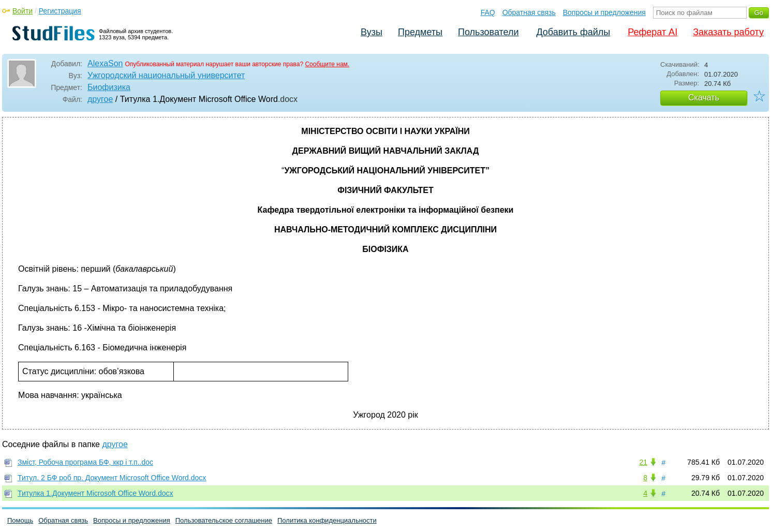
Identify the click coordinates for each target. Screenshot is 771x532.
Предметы (420, 32)
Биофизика (109, 87)
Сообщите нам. (327, 64)
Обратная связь (529, 12)
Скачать (704, 98)
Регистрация (60, 11)
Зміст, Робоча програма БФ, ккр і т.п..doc (85, 462)
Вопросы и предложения (604, 12)
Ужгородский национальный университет (166, 75)
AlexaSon (105, 63)
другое (100, 99)
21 (643, 462)
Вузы (372, 32)
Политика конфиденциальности (327, 520)
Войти (23, 11)
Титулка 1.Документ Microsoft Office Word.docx (95, 493)
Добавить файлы (573, 32)
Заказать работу (728, 32)
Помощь (20, 520)
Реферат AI (653, 32)
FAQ (488, 12)
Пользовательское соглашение (224, 520)
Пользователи (488, 32)
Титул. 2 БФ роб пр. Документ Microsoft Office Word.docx (112, 478)
